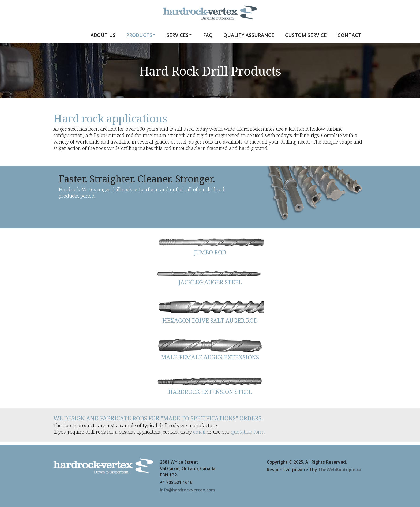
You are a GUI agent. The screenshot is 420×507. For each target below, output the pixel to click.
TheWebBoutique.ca (340, 470)
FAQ (208, 35)
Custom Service (306, 35)
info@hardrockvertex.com (187, 490)
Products (141, 35)
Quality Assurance (249, 35)
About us (103, 35)
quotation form (248, 432)
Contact (349, 35)
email (199, 432)
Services (179, 35)
